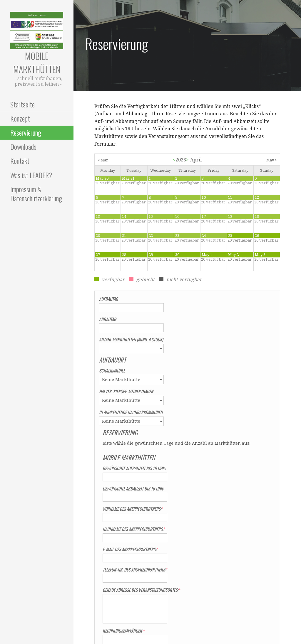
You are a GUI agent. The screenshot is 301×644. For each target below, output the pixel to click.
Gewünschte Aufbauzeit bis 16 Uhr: (219, 341)
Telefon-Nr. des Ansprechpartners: (220, 442)
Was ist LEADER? (31, 175)
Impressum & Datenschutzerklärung (36, 194)
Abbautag (108, 319)
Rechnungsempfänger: (207, 503)
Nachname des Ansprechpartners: (219, 402)
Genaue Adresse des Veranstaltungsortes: (225, 463)
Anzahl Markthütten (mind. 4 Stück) (131, 339)
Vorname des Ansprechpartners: (218, 382)
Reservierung (26, 132)
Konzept (20, 118)
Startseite (22, 104)
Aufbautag (108, 299)
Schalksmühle (112, 370)
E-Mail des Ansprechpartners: (215, 422)
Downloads (23, 146)
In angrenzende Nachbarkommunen (131, 412)
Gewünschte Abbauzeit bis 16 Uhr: (218, 361)
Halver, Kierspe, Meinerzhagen (126, 391)
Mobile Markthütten (37, 63)
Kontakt (20, 161)
